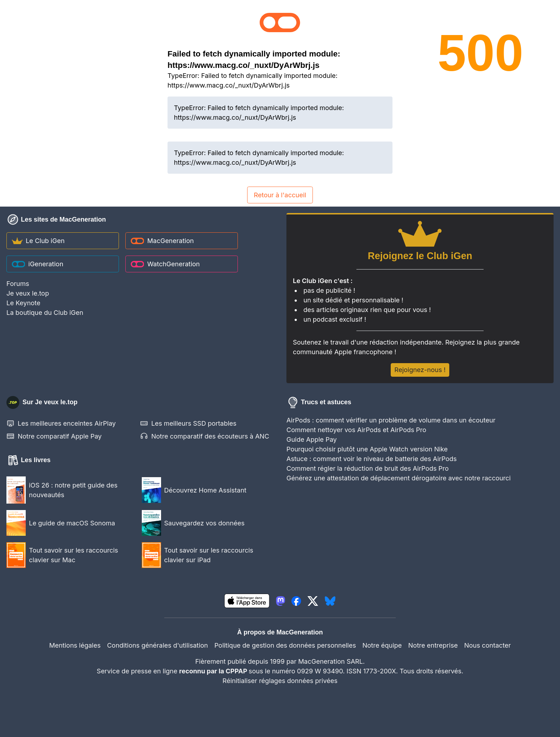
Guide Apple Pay (312, 439)
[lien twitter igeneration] (313, 601)
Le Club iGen (38, 241)
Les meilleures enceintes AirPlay (61, 423)
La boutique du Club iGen (45, 313)
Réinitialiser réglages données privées (280, 681)
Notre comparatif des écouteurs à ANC (205, 436)
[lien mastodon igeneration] (281, 601)
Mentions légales (75, 645)
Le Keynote (23, 303)
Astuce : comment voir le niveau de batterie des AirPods (372, 459)
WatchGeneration (165, 264)
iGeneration (38, 264)
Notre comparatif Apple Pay (54, 436)
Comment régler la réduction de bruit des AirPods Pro (367, 468)
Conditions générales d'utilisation (157, 645)
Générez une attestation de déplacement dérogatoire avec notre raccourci (399, 478)
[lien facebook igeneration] (296, 601)
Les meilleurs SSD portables (188, 423)
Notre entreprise (433, 645)
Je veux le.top (28, 293)
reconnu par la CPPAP (214, 671)
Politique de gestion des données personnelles (285, 645)
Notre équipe (382, 645)
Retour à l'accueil (280, 195)
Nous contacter (488, 645)
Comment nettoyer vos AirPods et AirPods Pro (356, 430)
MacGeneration (162, 241)
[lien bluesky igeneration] (330, 601)
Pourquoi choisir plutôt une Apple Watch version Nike (367, 449)
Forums (18, 284)
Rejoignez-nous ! (420, 370)
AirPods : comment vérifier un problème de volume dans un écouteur (391, 420)
